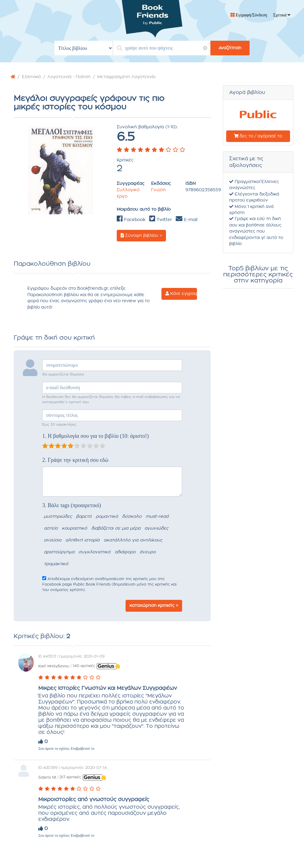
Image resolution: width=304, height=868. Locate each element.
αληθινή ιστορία (82, 540)
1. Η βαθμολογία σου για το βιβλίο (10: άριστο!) (95, 436)
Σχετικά (282, 15)
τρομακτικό (56, 564)
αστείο (51, 528)
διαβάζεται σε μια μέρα (116, 528)
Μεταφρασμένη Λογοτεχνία (126, 77)
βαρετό (84, 517)
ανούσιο (53, 540)
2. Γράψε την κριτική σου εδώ (75, 460)
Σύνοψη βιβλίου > (141, 235)
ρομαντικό (107, 517)
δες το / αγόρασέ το (258, 136)
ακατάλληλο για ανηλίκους (133, 540)
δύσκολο (132, 517)
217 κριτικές (70, 777)
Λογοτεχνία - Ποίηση (69, 77)
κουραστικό (74, 528)
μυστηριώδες (58, 517)
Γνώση (158, 190)
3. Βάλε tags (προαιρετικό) (72, 505)
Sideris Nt (47, 777)
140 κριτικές (84, 666)
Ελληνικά (31, 77)
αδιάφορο (125, 552)
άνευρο (148, 552)
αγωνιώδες (156, 528)
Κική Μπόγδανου (54, 666)
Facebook (131, 220)
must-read (157, 517)
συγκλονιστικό (94, 552)
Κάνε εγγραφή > (181, 294)
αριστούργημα (59, 552)
